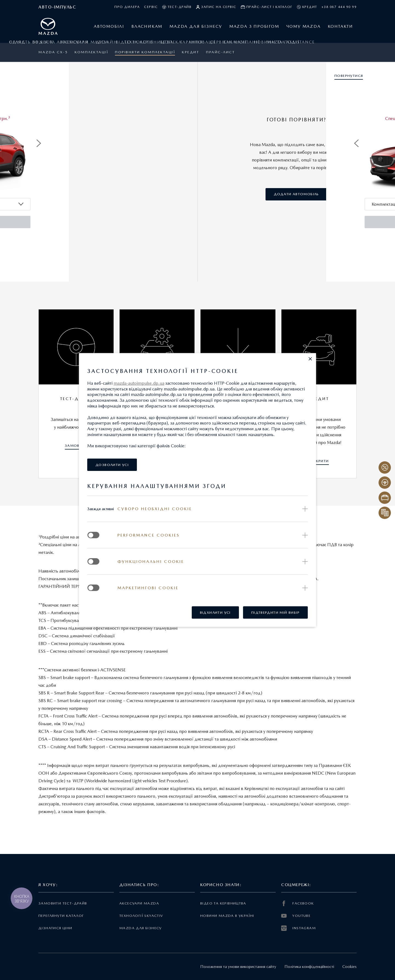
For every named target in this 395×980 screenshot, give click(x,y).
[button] (310, 359)
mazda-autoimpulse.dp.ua (139, 383)
